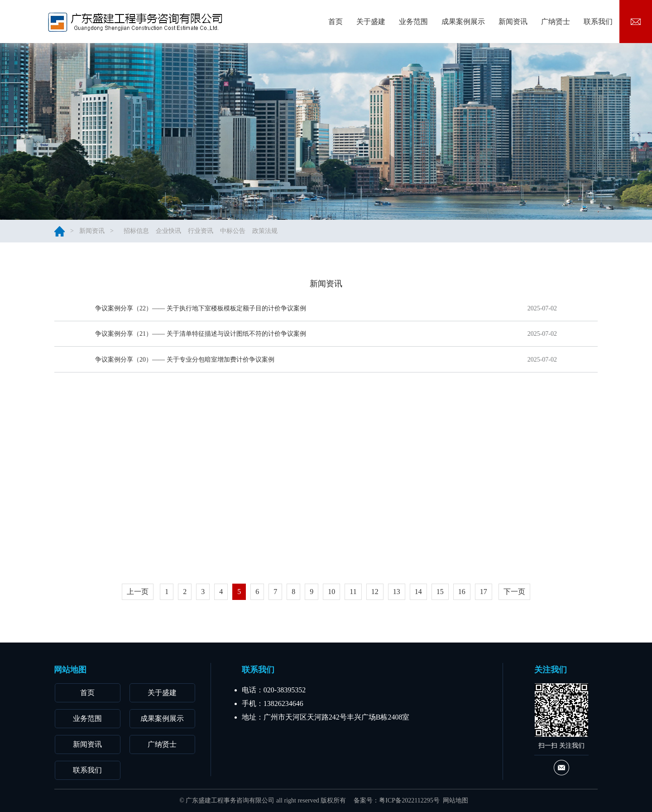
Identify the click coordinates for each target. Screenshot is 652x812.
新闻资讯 (92, 231)
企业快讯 (168, 231)
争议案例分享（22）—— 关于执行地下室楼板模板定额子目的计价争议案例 (201, 308)
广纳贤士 (162, 744)
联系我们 (87, 770)
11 (353, 592)
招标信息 (136, 231)
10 (331, 592)
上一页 (138, 592)
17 (484, 592)
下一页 (514, 592)
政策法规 (265, 231)
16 (462, 592)
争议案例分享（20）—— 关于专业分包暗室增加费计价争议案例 (185, 367)
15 (440, 592)
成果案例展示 (162, 718)
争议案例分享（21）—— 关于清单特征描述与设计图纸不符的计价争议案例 (201, 336)
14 (418, 592)
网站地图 (455, 800)
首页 (87, 693)
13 (397, 592)
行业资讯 (201, 231)
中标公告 (233, 231)
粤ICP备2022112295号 (409, 800)
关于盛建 (162, 693)
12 (375, 592)
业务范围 (87, 718)
